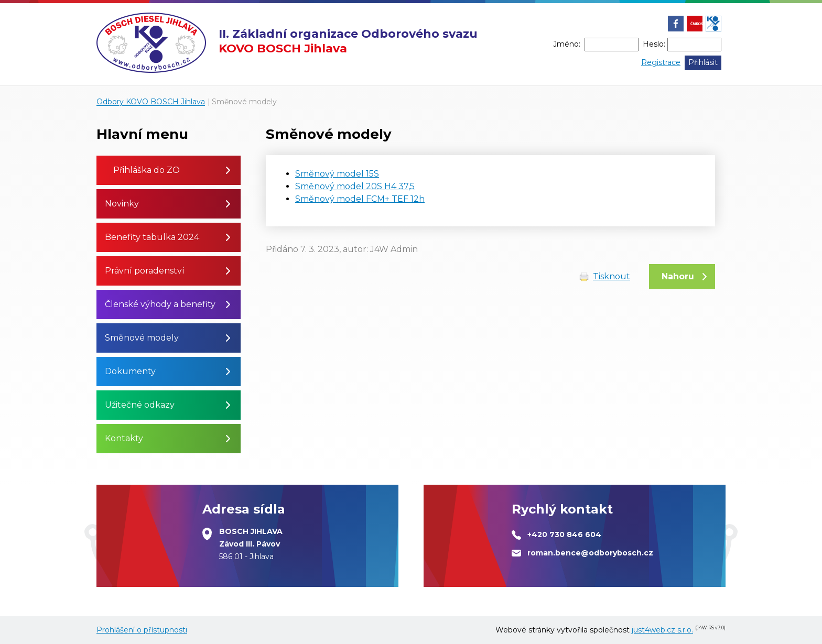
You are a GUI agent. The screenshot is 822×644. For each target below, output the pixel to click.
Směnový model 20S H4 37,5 (355, 186)
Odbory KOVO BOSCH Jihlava (151, 102)
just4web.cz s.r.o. (662, 630)
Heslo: (654, 44)
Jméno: (567, 44)
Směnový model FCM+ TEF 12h (360, 199)
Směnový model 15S (337, 174)
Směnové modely (244, 102)
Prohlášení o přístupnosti (142, 630)
